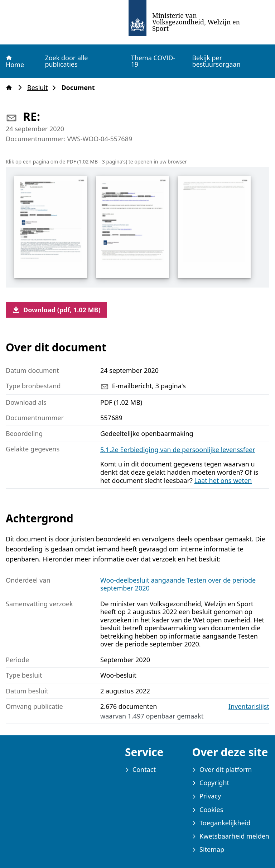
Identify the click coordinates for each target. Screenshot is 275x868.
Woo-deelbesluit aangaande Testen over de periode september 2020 (178, 584)
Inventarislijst (249, 706)
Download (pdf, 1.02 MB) (56, 310)
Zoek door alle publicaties (66, 61)
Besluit (40, 88)
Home (15, 61)
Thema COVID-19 (153, 61)
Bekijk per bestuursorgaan (216, 61)
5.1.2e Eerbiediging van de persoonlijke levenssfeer (178, 450)
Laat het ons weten (223, 480)
